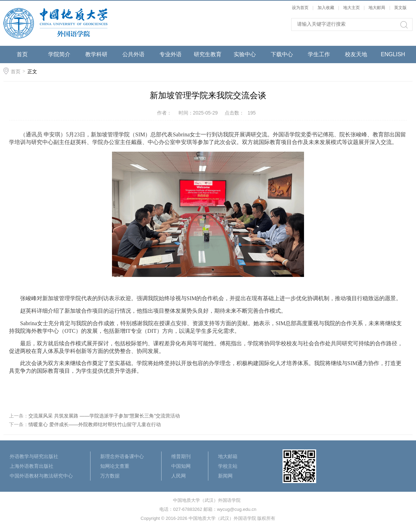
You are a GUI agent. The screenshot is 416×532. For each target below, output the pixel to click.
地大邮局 (377, 8)
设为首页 (300, 8)
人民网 (179, 476)
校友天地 (356, 54)
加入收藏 (326, 8)
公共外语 (133, 54)
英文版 (400, 8)
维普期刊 (181, 456)
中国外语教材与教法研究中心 (41, 476)
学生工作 (319, 54)
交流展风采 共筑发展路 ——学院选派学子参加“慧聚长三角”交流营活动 (104, 416)
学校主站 (228, 466)
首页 (22, 54)
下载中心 (282, 54)
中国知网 (181, 466)
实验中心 (245, 54)
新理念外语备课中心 (122, 456)
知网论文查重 (115, 466)
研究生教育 (208, 54)
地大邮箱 (228, 456)
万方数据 (110, 476)
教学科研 (96, 54)
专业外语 (171, 54)
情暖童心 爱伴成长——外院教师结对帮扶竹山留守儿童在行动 (95, 424)
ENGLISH (393, 54)
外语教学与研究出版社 (34, 456)
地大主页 (352, 8)
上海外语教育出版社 (32, 466)
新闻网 (225, 476)
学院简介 (59, 54)
